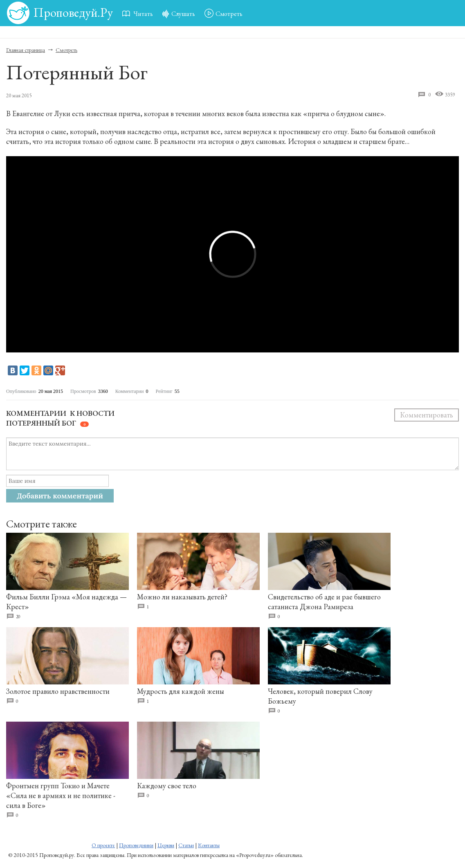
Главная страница (26, 50)
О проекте (103, 845)
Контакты (209, 845)
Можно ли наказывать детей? (182, 597)
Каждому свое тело (167, 786)
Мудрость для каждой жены (181, 691)
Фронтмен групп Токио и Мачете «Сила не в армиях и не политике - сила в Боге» (61, 795)
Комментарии (36, 413)
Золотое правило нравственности (58, 691)
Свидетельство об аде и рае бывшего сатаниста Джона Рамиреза (324, 602)
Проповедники (136, 845)
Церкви (166, 845)
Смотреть (66, 50)
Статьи (186, 845)
